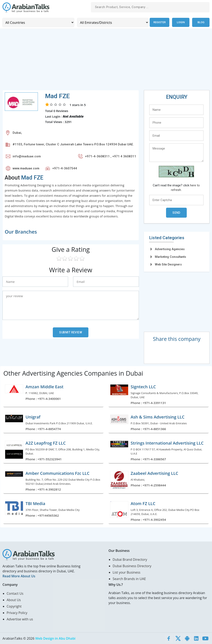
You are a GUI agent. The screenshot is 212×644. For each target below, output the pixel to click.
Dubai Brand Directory (130, 559)
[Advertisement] (106, 61)
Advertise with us (20, 619)
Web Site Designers (168, 264)
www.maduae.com (26, 168)
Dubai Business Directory (132, 566)
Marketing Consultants (170, 257)
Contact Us (15, 593)
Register (159, 22)
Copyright (14, 606)
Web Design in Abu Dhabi (55, 638)
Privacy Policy (17, 613)
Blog (201, 22)
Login (181, 22)
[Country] (38, 22)
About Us (14, 600)
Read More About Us (19, 576)
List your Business (126, 572)
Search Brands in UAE (129, 579)
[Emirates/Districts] (112, 22)
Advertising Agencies (170, 249)
